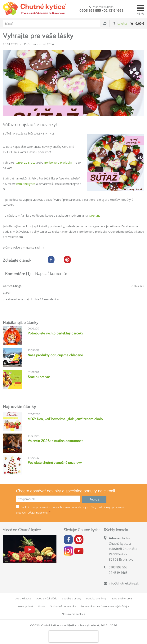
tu (46, 512)
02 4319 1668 (114, 10)
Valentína (94, 215)
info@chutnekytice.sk (124, 583)
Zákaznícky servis (122, 598)
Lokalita (122, 23)
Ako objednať (25, 606)
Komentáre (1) (18, 273)
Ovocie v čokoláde (47, 598)
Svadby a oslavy (72, 598)
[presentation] (73, 637)
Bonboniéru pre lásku (58, 162)
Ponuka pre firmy (96, 598)
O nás (42, 606)
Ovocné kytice (23, 598)
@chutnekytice (26, 184)
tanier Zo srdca (25, 162)
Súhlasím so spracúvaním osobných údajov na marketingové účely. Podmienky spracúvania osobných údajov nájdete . (71, 510)
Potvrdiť (94, 499)
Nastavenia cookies (73, 614)
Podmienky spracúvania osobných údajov (105, 606)
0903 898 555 (90, 10)
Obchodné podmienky (63, 606)
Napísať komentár (51, 273)
